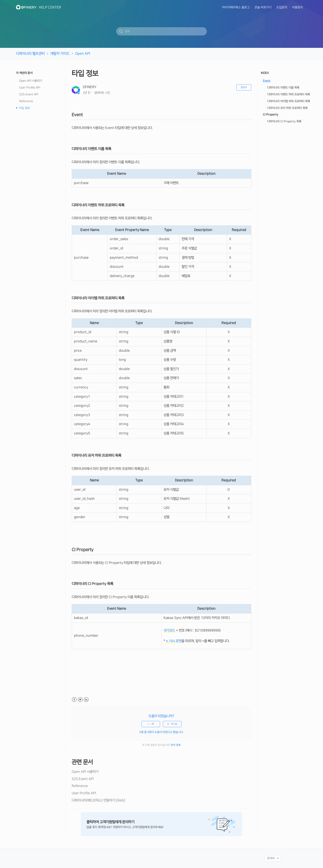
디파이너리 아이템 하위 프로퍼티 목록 (289, 101)
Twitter (80, 700)
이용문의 (297, 7)
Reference (26, 101)
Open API (83, 54)
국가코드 (169, 630)
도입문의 (282, 7)
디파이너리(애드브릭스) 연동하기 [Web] (98, 800)
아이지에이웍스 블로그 (236, 7)
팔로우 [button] (244, 87)
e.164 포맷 (174, 641)
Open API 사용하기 (31, 81)
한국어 (271, 858)
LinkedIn (86, 700)
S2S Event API (29, 94)
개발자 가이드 (60, 54)
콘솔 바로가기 (263, 7)
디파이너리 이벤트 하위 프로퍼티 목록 (289, 94)
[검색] (161, 31)
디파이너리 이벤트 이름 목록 (283, 88)
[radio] (151, 724)
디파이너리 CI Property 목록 (284, 121)
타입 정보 (25, 108)
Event (267, 81)
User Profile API (30, 88)
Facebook (74, 700)
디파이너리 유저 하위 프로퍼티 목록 (287, 108)
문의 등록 (176, 745)
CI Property (271, 115)
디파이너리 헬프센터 (30, 54)
